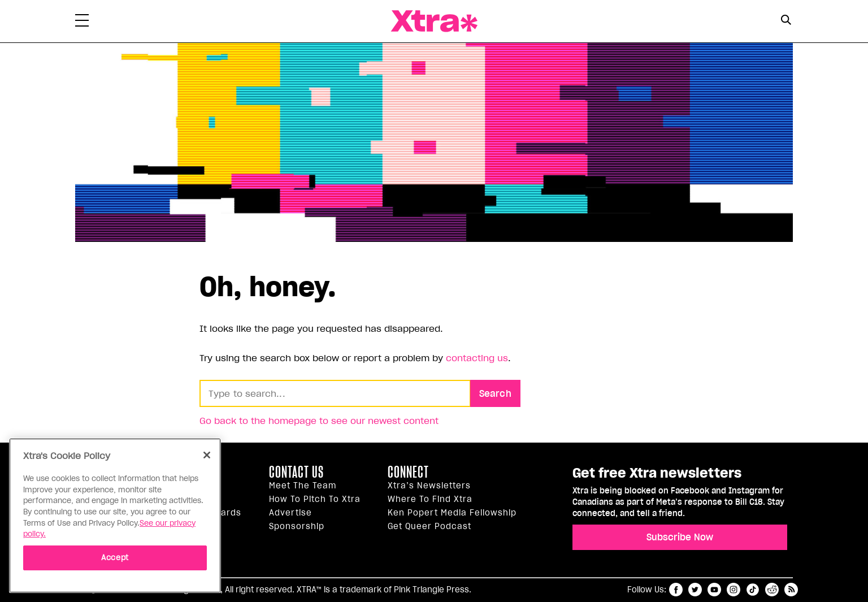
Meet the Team (303, 486)
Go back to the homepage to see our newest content (319, 421)
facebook (676, 590)
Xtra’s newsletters (429, 486)
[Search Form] (786, 21)
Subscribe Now (680, 537)
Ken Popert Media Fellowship (452, 513)
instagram (734, 590)
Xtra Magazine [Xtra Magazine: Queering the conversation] (434, 21)
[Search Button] (786, 20)
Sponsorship (297, 526)
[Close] (207, 455)
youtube (714, 590)
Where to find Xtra (430, 499)
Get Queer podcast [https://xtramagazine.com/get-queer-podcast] (429, 526)
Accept (115, 558)
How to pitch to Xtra (315, 499)
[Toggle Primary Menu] (82, 23)
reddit (772, 590)
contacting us (477, 358)
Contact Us (296, 472)
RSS (791, 590)
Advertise (290, 513)
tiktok (753, 590)
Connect (408, 472)
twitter (695, 590)
